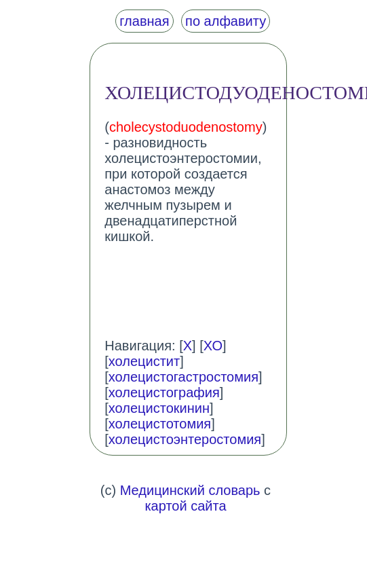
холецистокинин (159, 408)
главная (144, 21)
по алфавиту (226, 21)
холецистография (164, 392)
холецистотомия (160, 424)
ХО (213, 346)
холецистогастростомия (183, 377)
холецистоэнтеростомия (185, 439)
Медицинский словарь (190, 490)
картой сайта (185, 506)
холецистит (144, 361)
